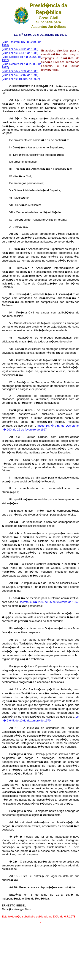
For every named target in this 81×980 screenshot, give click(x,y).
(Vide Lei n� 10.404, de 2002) (21, 79)
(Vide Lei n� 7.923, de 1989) (20, 71)
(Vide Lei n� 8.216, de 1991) (20, 75)
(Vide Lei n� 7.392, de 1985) (20, 49)
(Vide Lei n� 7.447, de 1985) (20, 53)
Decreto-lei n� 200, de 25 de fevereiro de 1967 (49, 602)
